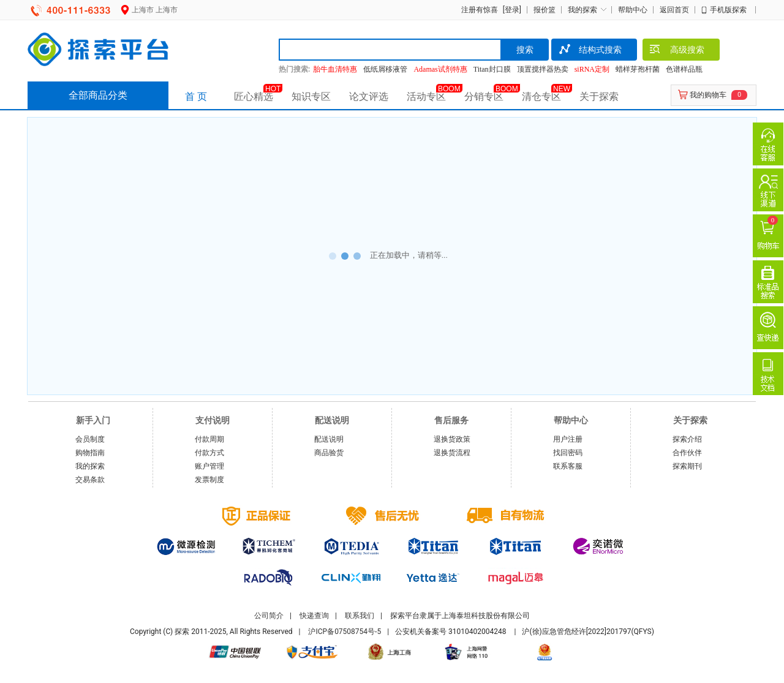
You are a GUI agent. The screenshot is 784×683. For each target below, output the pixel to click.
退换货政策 (452, 439)
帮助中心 (633, 10)
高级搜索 (677, 51)
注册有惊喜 (480, 10)
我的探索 (582, 10)
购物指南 (90, 453)
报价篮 (545, 10)
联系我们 (360, 616)
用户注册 (568, 439)
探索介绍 (687, 439)
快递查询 (314, 616)
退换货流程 (452, 453)
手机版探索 (728, 10)
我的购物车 (708, 95)
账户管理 (209, 466)
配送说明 (329, 439)
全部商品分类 (98, 95)
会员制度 (90, 439)
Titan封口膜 (492, 69)
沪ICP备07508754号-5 (345, 632)
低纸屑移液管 (385, 69)
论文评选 (369, 96)
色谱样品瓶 (684, 69)
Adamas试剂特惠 (440, 69)
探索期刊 (687, 466)
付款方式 (209, 453)
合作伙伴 (687, 453)
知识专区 (311, 96)
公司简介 (269, 616)
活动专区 (426, 96)
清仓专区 (541, 96)
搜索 (525, 50)
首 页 (196, 96)
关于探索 (599, 96)
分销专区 (484, 96)
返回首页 (674, 10)
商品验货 (329, 453)
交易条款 (90, 480)
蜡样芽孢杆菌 (638, 69)
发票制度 (209, 480)
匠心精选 (254, 96)
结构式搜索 (590, 51)
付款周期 (209, 439)
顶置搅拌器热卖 (543, 69)
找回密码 (568, 453)
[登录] (511, 10)
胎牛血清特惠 (335, 69)
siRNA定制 (592, 69)
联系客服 (568, 466)
